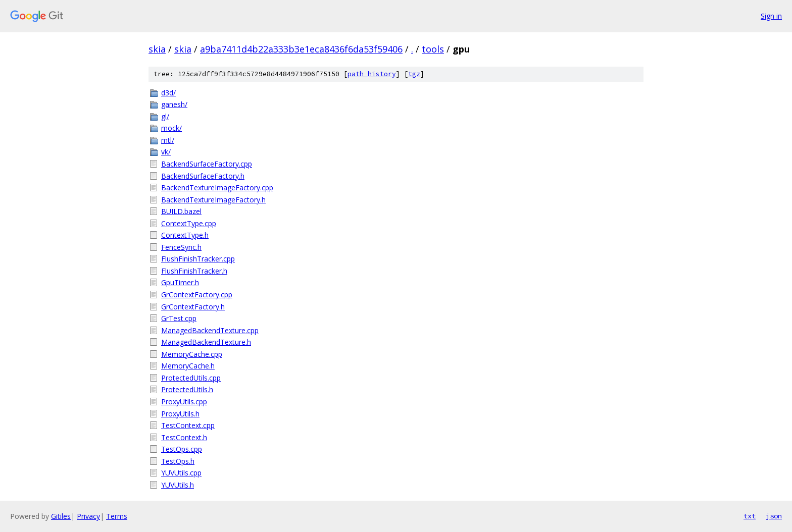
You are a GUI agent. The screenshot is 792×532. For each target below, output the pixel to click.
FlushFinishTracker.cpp (198, 259)
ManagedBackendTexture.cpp (210, 330)
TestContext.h (184, 437)
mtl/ (168, 140)
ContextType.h (185, 235)
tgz (414, 74)
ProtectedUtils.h (187, 389)
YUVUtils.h (178, 485)
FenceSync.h (181, 247)
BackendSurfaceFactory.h (203, 176)
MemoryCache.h (188, 366)
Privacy (88, 516)
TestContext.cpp (188, 425)
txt (750, 516)
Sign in (771, 16)
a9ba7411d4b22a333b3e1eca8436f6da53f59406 (301, 49)
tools (433, 49)
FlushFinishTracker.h (194, 271)
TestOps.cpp (182, 449)
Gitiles (61, 516)
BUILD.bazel (181, 211)
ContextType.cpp (189, 223)
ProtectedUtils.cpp (191, 378)
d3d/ (168, 93)
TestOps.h (178, 461)
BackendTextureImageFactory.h (213, 200)
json (774, 516)
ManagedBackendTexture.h (206, 342)
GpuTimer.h (180, 282)
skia (157, 49)
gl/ (165, 116)
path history (372, 74)
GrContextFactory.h (193, 307)
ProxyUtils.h (180, 414)
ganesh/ (174, 104)
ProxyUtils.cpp (184, 402)
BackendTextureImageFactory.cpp (217, 188)
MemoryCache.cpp (192, 354)
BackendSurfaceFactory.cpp (207, 164)
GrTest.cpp (179, 318)
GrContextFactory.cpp (197, 295)
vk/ (166, 152)
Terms (117, 516)
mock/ (171, 128)
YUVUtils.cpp (181, 473)
